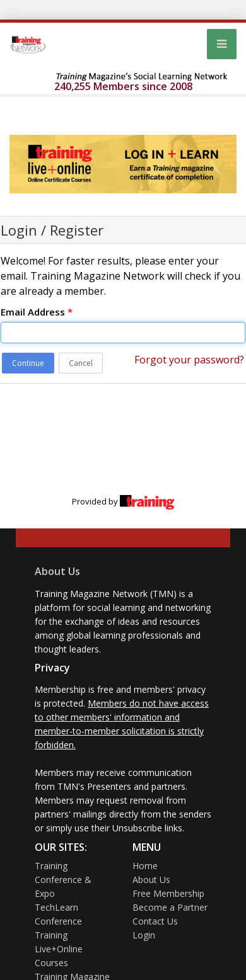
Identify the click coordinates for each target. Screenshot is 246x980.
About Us (57, 571)
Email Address (37, 312)
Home (145, 866)
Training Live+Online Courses (59, 949)
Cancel (81, 363)
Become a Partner (170, 907)
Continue (28, 363)
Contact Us (155, 921)
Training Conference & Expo (63, 880)
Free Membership (168, 893)
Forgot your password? (189, 360)
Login (144, 935)
